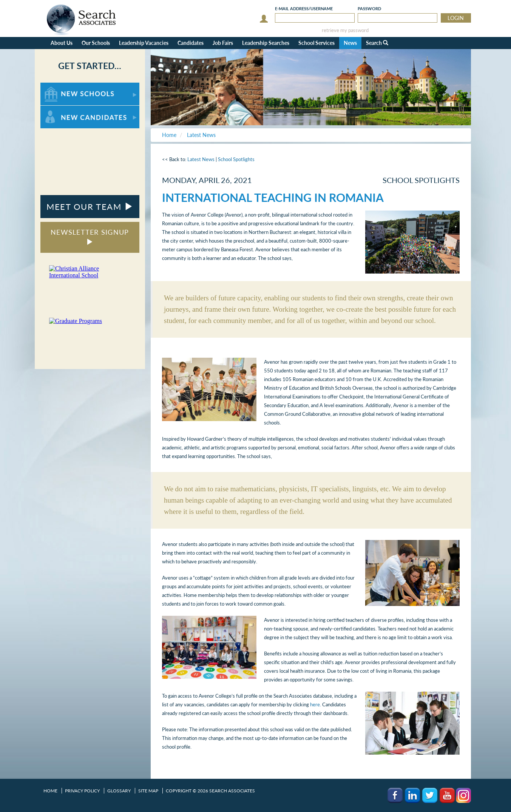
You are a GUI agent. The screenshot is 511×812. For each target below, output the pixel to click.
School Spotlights (236, 159)
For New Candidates (64, 109)
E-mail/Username (304, 8)
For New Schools (60, 86)
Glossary (119, 791)
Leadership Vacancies (144, 43)
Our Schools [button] (96, 43)
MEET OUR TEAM (90, 207)
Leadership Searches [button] (266, 43)
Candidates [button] (191, 43)
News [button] (350, 43)
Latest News (201, 159)
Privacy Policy (82, 791)
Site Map (148, 791)
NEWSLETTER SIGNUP (90, 236)
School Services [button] (316, 43)
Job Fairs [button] (223, 43)
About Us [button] (62, 43)
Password (369, 8)
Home (50, 791)
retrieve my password (345, 30)
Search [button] (377, 43)
